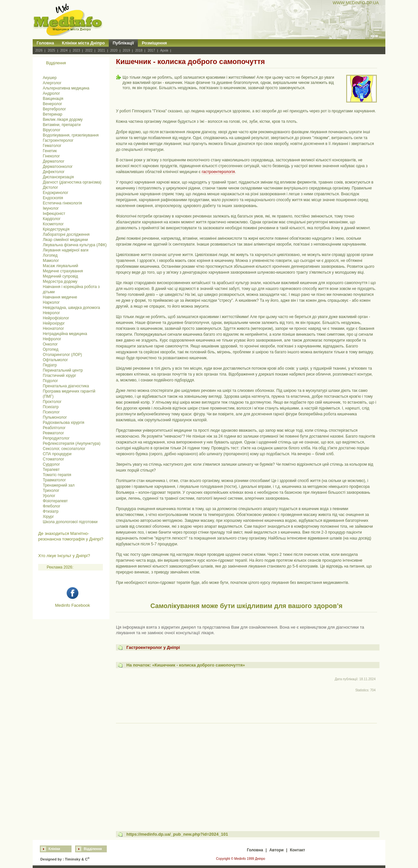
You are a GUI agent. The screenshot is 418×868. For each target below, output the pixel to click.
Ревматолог (53, 433)
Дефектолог (54, 172)
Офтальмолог (55, 360)
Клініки (54, 849)
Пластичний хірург (59, 376)
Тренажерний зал (59, 485)
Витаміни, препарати (62, 125)
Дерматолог (54, 161)
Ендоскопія (53, 198)
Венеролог (52, 104)
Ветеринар (53, 114)
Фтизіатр (51, 511)
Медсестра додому (60, 281)
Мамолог (51, 261)
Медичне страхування (63, 271)
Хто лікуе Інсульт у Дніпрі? (64, 556)
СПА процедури (57, 454)
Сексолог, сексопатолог (64, 449)
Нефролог (52, 339)
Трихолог (51, 490)
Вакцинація (53, 99)
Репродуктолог (56, 438)
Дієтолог (50, 187)
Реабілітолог (54, 428)
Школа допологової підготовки (70, 522)
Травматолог (54, 480)
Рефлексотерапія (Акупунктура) (72, 443)
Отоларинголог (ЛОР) (62, 355)
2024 (64, 50)
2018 (139, 50)
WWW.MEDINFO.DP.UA (356, 3)
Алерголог (52, 83)
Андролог (51, 93)
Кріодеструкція (56, 229)
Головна (45, 43)
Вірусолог (52, 130)
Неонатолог (53, 329)
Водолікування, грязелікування (71, 135)
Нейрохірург (54, 323)
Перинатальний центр (63, 370)
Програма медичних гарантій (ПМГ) (69, 394)
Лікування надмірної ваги (66, 250)
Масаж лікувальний (60, 266)
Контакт (297, 850)
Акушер (50, 78)
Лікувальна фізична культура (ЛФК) (75, 245)
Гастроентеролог (58, 140)
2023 (76, 50)
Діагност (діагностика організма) (72, 182)
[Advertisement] (246, 771)
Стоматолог (53, 459)
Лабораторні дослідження (66, 234)
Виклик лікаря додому (63, 120)
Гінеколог (51, 156)
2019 (126, 50)
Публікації (123, 43)
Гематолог (52, 146)
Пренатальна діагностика (66, 386)
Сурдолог (51, 464)
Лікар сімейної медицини (65, 240)
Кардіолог (52, 219)
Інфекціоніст (54, 214)
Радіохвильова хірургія (64, 423)
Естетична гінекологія (62, 203)
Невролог (51, 313)
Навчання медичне (60, 297)
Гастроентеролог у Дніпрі (153, 647)
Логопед (50, 255)
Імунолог (51, 208)
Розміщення (154, 43)
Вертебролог (54, 109)
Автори (277, 850)
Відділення (93, 849)
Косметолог (53, 224)
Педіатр (50, 365)
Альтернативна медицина (66, 88)
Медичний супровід (60, 276)
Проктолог (52, 402)
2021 (101, 50)
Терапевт (51, 470)
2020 (114, 50)
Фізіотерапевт (55, 501)
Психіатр (51, 407)
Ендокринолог (56, 193)
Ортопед (51, 349)
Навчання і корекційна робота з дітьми (71, 289)
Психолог (51, 412)
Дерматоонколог (58, 167)
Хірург (48, 517)
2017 (151, 50)
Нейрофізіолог (56, 318)
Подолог (50, 381)
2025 (51, 50)
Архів (164, 50)
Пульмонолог (55, 417)
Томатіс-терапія (57, 475)
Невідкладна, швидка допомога (71, 308)
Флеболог (52, 506)
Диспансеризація (58, 177)
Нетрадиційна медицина (65, 334)
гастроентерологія (218, 172)
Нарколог (51, 302)
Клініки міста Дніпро (83, 43)
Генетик (50, 151)
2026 (39, 50)
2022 (89, 50)
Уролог (49, 496)
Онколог (50, 344)
